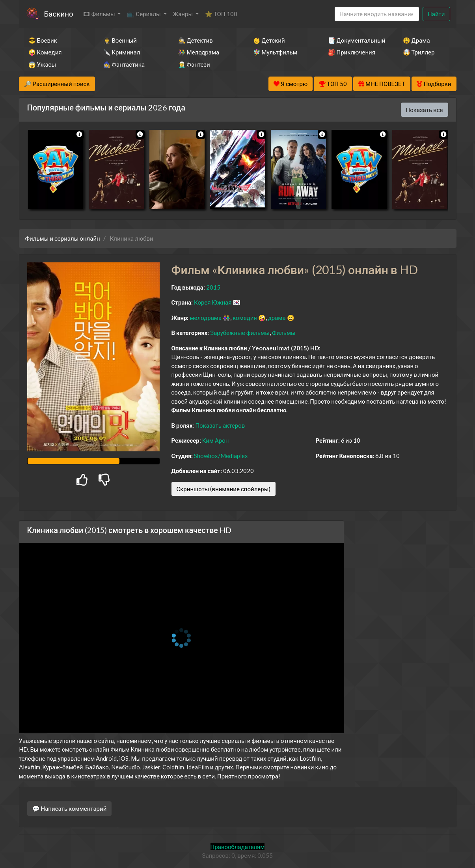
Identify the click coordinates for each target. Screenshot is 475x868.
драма (277, 318)
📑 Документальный (355, 40)
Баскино (59, 14)
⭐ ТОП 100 (221, 14)
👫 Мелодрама (199, 52)
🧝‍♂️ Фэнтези (194, 64)
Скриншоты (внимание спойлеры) (224, 489)
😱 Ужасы (42, 64)
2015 (213, 287)
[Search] (377, 14)
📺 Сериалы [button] (144, 14)
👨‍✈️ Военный (120, 40)
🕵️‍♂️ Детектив (196, 40)
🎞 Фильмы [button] (100, 14)
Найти (436, 14)
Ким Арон (216, 440)
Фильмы (284, 333)
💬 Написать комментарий (70, 808)
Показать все (425, 110)
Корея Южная (213, 302)
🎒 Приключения (352, 52)
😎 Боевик (43, 40)
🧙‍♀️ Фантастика (124, 64)
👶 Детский (269, 40)
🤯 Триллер (419, 52)
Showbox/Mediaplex (221, 456)
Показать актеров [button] (220, 425)
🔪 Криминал (122, 52)
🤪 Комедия (45, 52)
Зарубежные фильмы (240, 333)
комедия (245, 318)
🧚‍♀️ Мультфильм (275, 52)
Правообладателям (238, 847)
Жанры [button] (184, 14)
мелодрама (206, 318)
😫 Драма (416, 40)
